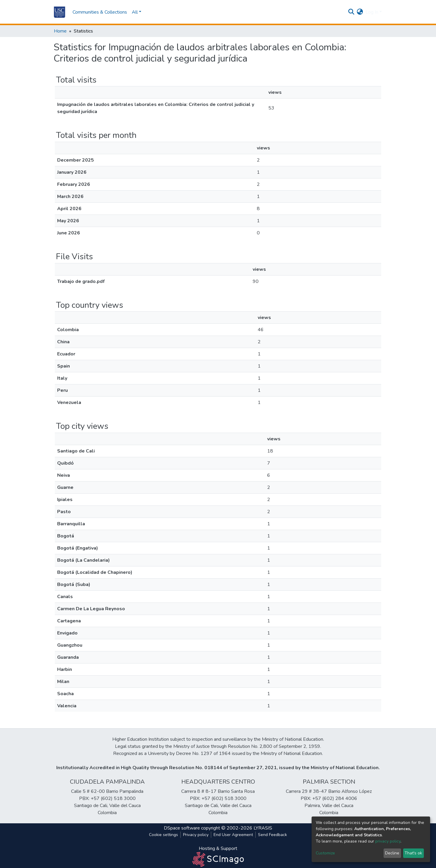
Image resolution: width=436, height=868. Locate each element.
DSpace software (182, 828)
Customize (325, 853)
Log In (372, 12)
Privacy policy (196, 835)
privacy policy (388, 841)
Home (60, 31)
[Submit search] (351, 12)
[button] (360, 12)
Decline (392, 853)
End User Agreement (233, 835)
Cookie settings (163, 835)
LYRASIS (263, 828)
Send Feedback (272, 835)
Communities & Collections (100, 12)
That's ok (413, 853)
